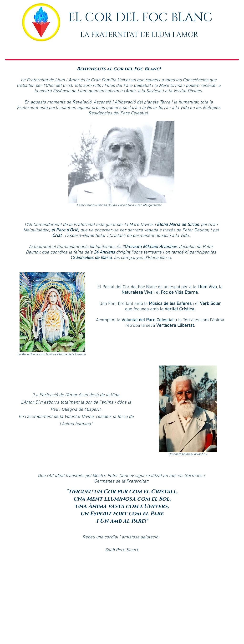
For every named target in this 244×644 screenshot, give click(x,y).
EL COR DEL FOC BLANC (140, 17)
